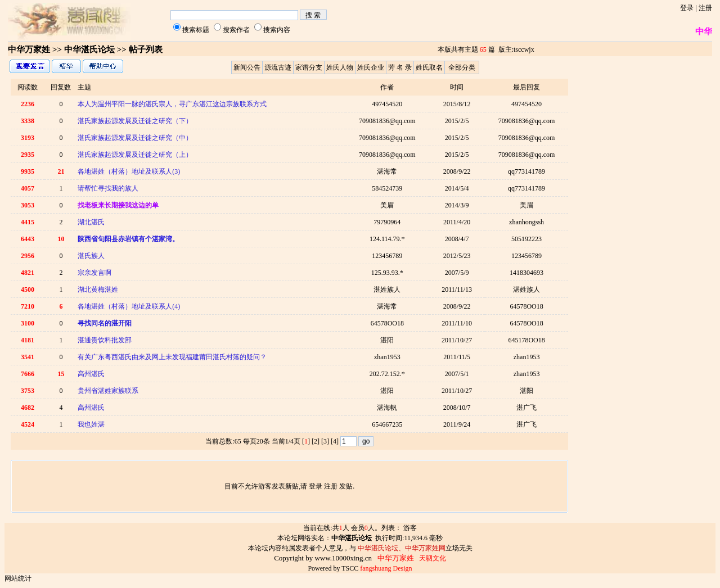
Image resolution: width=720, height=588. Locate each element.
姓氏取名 (429, 67)
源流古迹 (278, 67)
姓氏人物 (340, 67)
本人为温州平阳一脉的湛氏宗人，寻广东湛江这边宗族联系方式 (172, 104)
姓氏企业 (371, 67)
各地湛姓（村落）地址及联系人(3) (129, 171)
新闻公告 (247, 67)
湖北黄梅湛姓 (98, 290)
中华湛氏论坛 (89, 49)
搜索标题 (196, 30)
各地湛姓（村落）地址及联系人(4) (129, 306)
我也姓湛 (91, 424)
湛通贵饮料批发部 (105, 340)
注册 (705, 8)
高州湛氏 (91, 374)
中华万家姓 (29, 49)
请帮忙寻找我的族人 (108, 188)
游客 (410, 528)
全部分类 (462, 67)
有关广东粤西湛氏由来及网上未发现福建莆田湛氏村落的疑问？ (172, 357)
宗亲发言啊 (94, 273)
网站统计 (18, 578)
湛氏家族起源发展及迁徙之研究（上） (135, 155)
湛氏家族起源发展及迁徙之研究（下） (135, 121)
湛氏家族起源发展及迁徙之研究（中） (135, 138)
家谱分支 (309, 67)
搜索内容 (277, 30)
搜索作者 (236, 30)
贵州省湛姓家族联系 (108, 391)
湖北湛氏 (91, 222)
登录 (687, 8)
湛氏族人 (91, 256)
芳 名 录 (400, 67)
